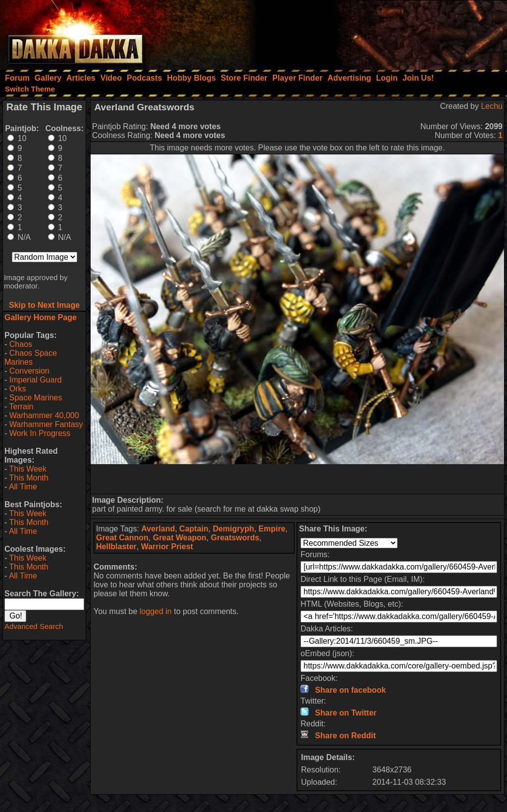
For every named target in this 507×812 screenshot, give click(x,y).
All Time (23, 487)
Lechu (492, 106)
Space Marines (36, 398)
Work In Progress (40, 433)
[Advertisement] (374, 32)
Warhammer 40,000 (44, 415)
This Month (28, 478)
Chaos (21, 344)
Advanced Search (34, 626)
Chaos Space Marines (31, 358)
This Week (27, 469)
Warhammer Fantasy (46, 424)
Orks (18, 389)
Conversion (29, 371)
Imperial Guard (36, 380)
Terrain (21, 406)
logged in (156, 611)
